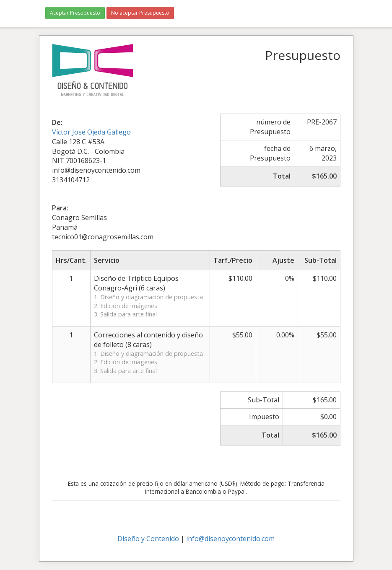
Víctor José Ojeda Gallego (91, 132)
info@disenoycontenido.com (230, 539)
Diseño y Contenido (148, 539)
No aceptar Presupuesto (140, 13)
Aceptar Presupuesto (75, 13)
